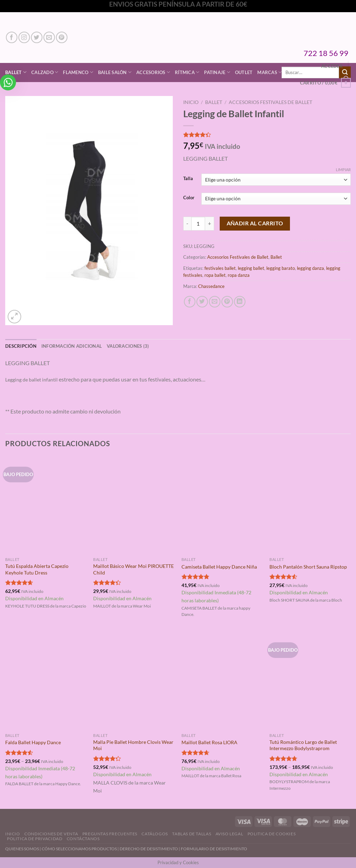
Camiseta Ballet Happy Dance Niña (219, 567)
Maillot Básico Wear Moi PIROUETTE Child (133, 569)
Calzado (45, 72)
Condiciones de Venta (51, 834)
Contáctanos (83, 839)
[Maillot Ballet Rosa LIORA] (222, 681)
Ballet (214, 102)
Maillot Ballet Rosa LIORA (209, 742)
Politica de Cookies (272, 834)
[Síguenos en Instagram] (24, 37)
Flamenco (78, 72)
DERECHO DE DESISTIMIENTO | (150, 849)
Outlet (244, 72)
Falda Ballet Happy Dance (33, 742)
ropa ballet (215, 275)
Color (189, 198)
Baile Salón (115, 72)
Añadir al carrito (255, 223)
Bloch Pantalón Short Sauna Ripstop (308, 567)
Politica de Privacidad (35, 839)
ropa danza (239, 275)
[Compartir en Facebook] (190, 302)
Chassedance (211, 286)
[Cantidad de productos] (198, 224)
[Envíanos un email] (49, 37)
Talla (188, 179)
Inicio (191, 102)
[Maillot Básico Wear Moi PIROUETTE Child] (134, 505)
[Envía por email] (215, 302)
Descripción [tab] (21, 346)
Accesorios (153, 72)
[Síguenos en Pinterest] (62, 37)
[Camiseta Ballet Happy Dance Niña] (222, 505)
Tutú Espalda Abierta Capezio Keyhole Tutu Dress (37, 569)
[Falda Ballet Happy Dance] (46, 681)
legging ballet (251, 268)
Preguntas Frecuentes (110, 834)
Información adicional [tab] (72, 346)
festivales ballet (220, 268)
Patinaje (217, 72)
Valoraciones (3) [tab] (128, 346)
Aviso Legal (229, 834)
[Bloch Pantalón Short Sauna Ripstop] (310, 505)
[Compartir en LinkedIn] (240, 302)
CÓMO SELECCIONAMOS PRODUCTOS (79, 849)
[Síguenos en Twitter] (37, 37)
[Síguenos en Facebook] (12, 37)
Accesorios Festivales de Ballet (270, 102)
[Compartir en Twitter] (202, 302)
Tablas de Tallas (192, 834)
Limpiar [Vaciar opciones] (343, 170)
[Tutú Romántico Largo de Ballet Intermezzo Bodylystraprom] (310, 681)
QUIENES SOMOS (22, 849)
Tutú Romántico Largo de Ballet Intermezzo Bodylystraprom (303, 745)
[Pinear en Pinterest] (227, 302)
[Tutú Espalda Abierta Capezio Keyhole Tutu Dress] (46, 505)
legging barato (281, 268)
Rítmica (187, 72)
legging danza (310, 268)
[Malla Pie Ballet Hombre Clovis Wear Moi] (134, 681)
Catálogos (155, 834)
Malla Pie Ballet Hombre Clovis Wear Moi (133, 745)
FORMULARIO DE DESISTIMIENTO (214, 849)
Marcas (269, 72)
